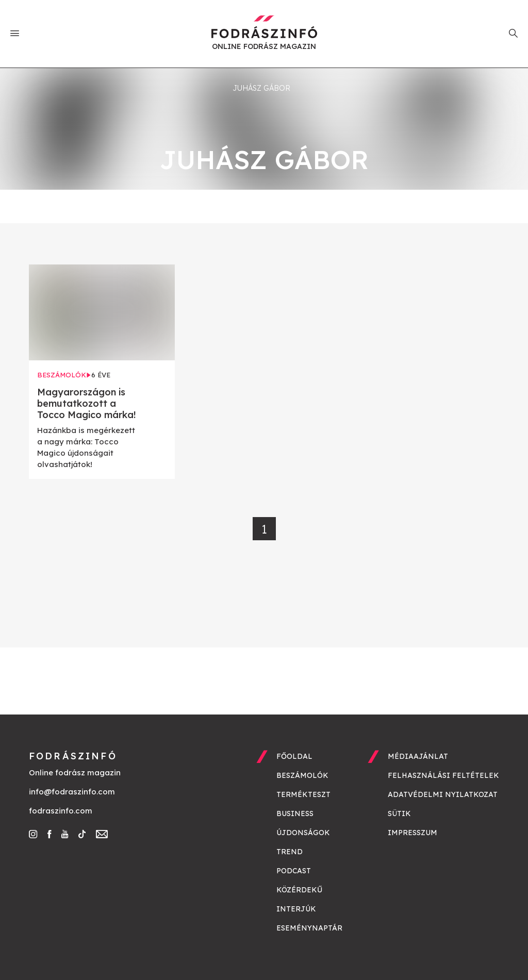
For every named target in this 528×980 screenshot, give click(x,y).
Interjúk (296, 909)
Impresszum (412, 833)
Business (295, 813)
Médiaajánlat (418, 756)
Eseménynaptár (309, 928)
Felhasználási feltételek (443, 775)
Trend (290, 852)
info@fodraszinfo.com (72, 792)
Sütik (399, 813)
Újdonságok (303, 833)
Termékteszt (303, 794)
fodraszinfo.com (61, 811)
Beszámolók (302, 775)
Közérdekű (299, 890)
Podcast (294, 871)
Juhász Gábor (261, 88)
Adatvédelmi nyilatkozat (443, 794)
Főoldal (294, 756)
